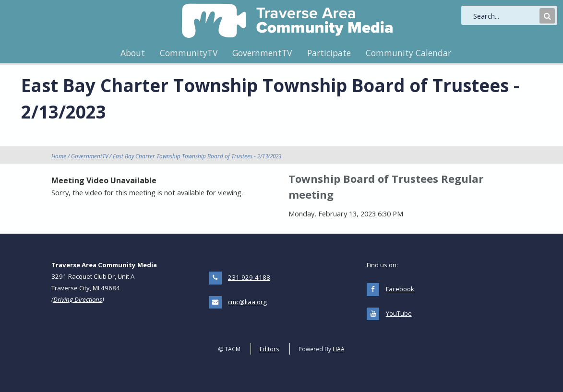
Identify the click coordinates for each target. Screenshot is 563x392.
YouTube (399, 313)
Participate (329, 53)
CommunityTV (189, 53)
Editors (270, 349)
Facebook (400, 289)
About (133, 53)
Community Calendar (408, 53)
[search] (505, 16)
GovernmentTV (262, 53)
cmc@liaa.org (247, 302)
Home (59, 156)
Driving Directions (78, 299)
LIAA (339, 349)
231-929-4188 (249, 277)
